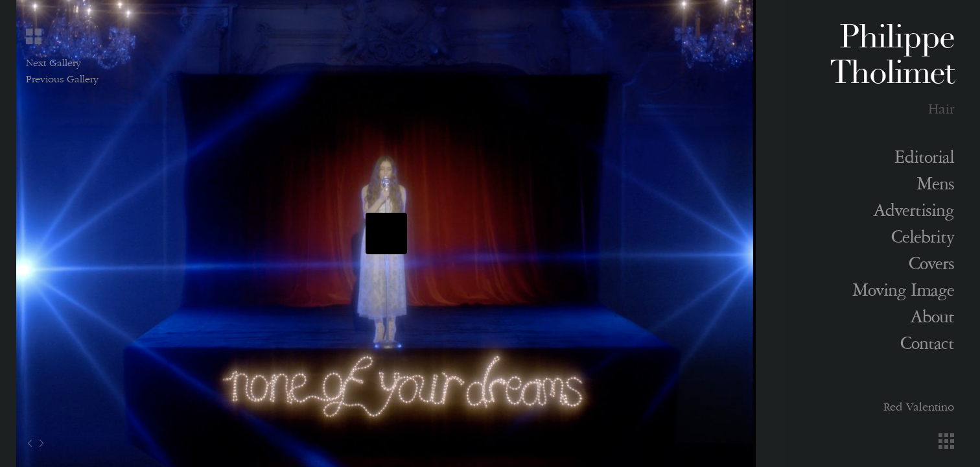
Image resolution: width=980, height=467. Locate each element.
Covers (931, 267)
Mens (935, 187)
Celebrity (923, 240)
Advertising (914, 213)
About (932, 320)
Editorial (924, 160)
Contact (927, 346)
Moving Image (903, 293)
